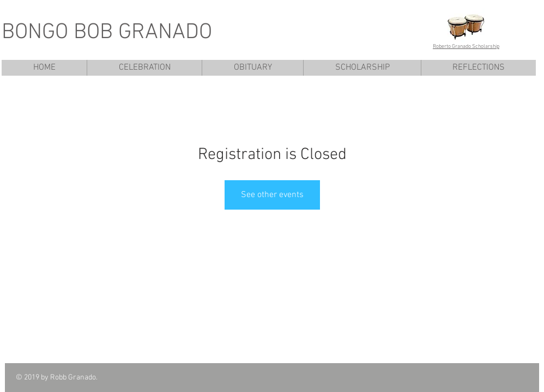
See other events (272, 195)
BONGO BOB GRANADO (107, 33)
